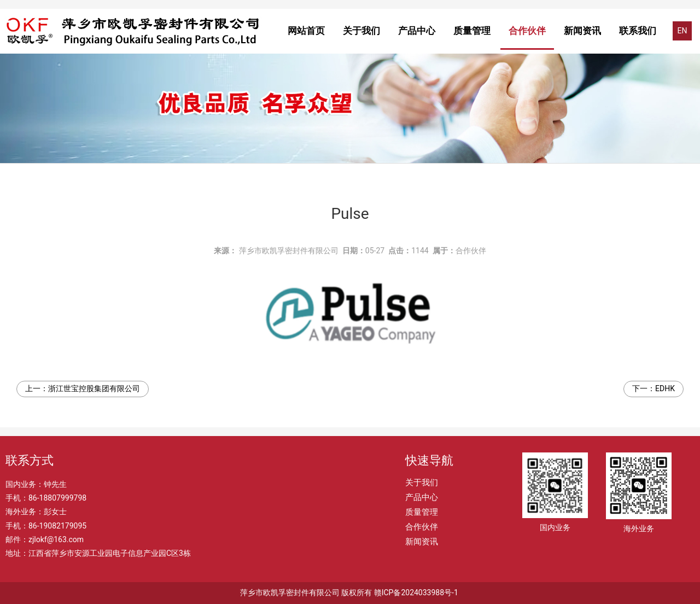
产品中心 (417, 31)
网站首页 (306, 31)
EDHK (665, 388)
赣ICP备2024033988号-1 (416, 593)
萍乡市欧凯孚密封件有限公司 (289, 251)
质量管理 (472, 31)
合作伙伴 (527, 31)
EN (682, 31)
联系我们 (638, 31)
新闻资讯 (582, 31)
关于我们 (361, 31)
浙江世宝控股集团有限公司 (94, 388)
